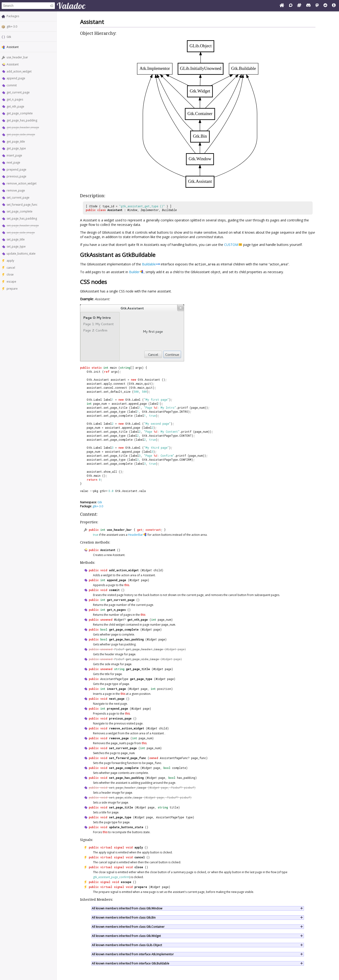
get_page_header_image (23, 127)
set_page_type (16, 246)
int (103, 530)
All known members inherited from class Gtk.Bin (124, 918)
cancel (11, 268)
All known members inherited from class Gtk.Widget (126, 936)
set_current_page (18, 198)
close (10, 274)
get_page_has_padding (22, 120)
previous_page (16, 176)
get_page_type (16, 148)
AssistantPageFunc (174, 758)
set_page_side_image (21, 233)
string (119, 669)
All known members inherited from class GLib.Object (127, 945)
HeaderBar (135, 535)
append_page (16, 78)
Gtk (9, 37)
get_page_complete (20, 113)
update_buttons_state (21, 254)
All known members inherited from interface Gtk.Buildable (131, 963)
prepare (12, 289)
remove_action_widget (22, 183)
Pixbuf (119, 649)
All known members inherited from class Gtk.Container (128, 927)
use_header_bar (17, 57)
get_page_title (16, 142)
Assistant (13, 64)
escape (11, 282)
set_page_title (16, 239)
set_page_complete (20, 211)
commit (12, 85)
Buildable (169, 210)
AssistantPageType (114, 679)
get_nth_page (15, 106)
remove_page (16, 190)
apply (10, 261)
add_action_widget (19, 71)
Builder (134, 272)
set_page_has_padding (22, 218)
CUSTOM (231, 245)
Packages (13, 16)
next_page (13, 162)
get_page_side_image (21, 134)
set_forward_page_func (22, 205)
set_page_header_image (23, 226)
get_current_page (18, 92)
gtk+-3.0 (12, 26)
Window (132, 210)
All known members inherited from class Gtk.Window (127, 908)
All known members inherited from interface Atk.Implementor (133, 954)
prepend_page (16, 170)
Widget (147, 570)
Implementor (150, 210)
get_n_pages (15, 99)
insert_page (14, 155)
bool (104, 629)
